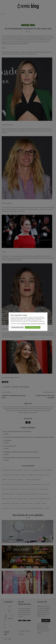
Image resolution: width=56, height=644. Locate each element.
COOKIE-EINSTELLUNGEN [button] (17, 327)
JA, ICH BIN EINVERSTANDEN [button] (33, 327)
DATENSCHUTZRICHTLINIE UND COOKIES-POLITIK (33, 324)
